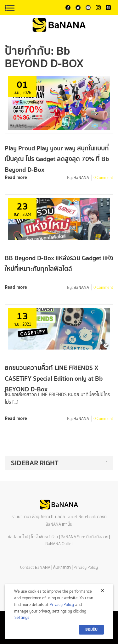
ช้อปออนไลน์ (18, 537)
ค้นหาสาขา (62, 567)
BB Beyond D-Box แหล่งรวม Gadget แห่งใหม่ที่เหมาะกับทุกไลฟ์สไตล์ (59, 263)
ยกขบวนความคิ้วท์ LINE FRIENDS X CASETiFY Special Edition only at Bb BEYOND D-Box (54, 378)
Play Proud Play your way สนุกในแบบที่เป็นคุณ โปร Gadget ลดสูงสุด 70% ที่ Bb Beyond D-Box (57, 159)
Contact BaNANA (35, 567)
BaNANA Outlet (59, 544)
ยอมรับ (91, 629)
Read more (16, 177)
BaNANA (81, 178)
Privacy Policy (86, 567)
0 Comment (103, 178)
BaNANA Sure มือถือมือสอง (84, 537)
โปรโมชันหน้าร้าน (45, 537)
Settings (22, 617)
